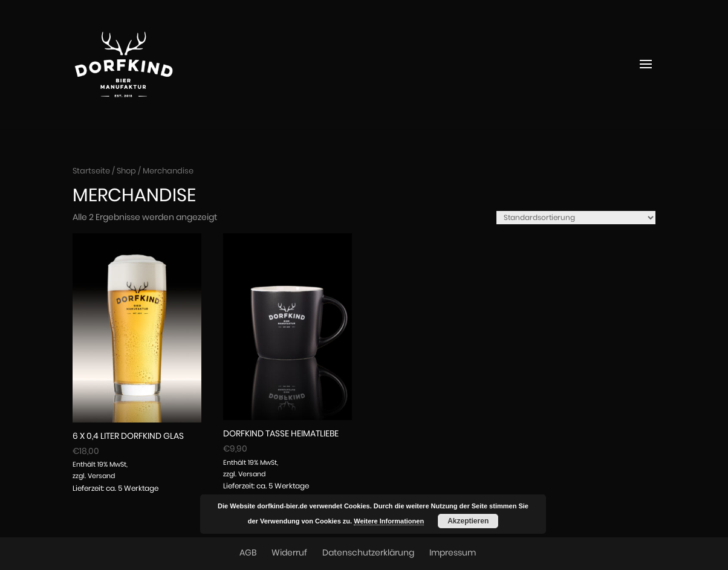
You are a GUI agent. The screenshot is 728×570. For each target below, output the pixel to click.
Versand (101, 476)
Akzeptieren (468, 521)
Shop (126, 171)
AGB (248, 553)
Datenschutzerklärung (368, 553)
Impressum (453, 553)
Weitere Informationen (389, 521)
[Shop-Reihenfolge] (576, 218)
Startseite (91, 171)
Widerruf (289, 553)
